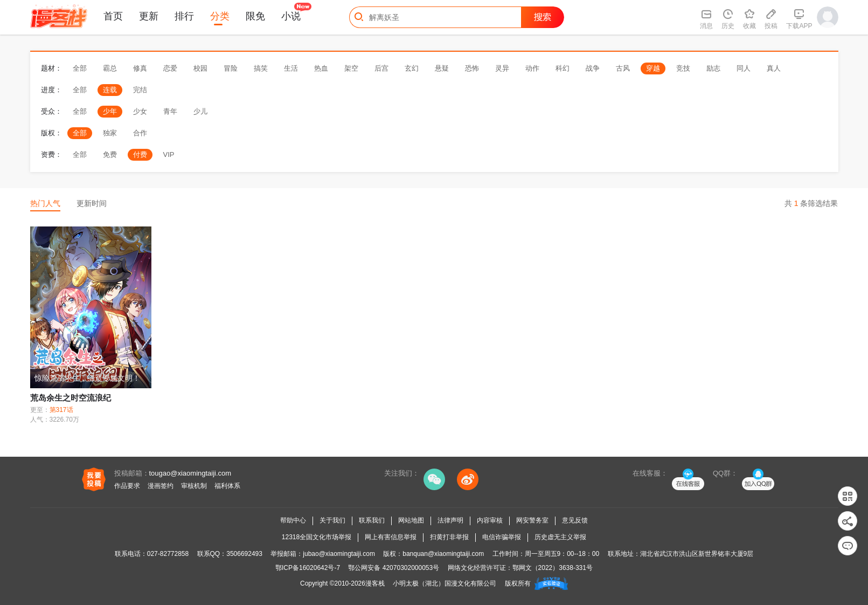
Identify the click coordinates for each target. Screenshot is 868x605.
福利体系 (227, 486)
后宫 (381, 68)
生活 (291, 68)
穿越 (653, 68)
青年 (170, 111)
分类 (220, 16)
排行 (184, 16)
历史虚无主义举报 (560, 537)
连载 (110, 90)
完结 (140, 90)
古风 (623, 68)
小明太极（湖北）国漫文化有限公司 (445, 583)
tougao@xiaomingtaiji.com (190, 473)
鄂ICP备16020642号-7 (308, 568)
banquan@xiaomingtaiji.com (443, 554)
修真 (140, 68)
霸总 (110, 68)
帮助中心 (293, 520)
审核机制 (194, 486)
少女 (140, 111)
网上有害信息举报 (391, 537)
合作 (140, 133)
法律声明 (450, 520)
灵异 (502, 68)
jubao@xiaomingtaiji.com (339, 554)
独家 (110, 133)
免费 (110, 154)
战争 (593, 68)
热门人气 (45, 203)
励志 (713, 68)
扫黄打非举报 (449, 537)
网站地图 (411, 520)
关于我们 (332, 520)
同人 (744, 68)
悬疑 (442, 68)
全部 (80, 68)
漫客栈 (375, 583)
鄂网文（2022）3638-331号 (553, 568)
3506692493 (244, 554)
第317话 (61, 410)
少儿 (200, 111)
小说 (291, 16)
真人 (774, 68)
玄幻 (412, 68)
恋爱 (170, 68)
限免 (255, 16)
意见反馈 (575, 520)
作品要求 (127, 486)
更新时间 (92, 203)
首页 (113, 16)
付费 (140, 154)
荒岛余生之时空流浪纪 (71, 398)
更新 (149, 16)
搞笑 (261, 68)
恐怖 (472, 68)
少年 (110, 111)
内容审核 (490, 520)
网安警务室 (532, 520)
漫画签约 (161, 486)
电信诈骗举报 (502, 537)
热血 (321, 68)
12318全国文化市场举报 (317, 537)
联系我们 (372, 520)
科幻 (563, 68)
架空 (351, 68)
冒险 (231, 68)
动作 (532, 68)
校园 (200, 68)
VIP (169, 154)
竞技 (683, 68)
